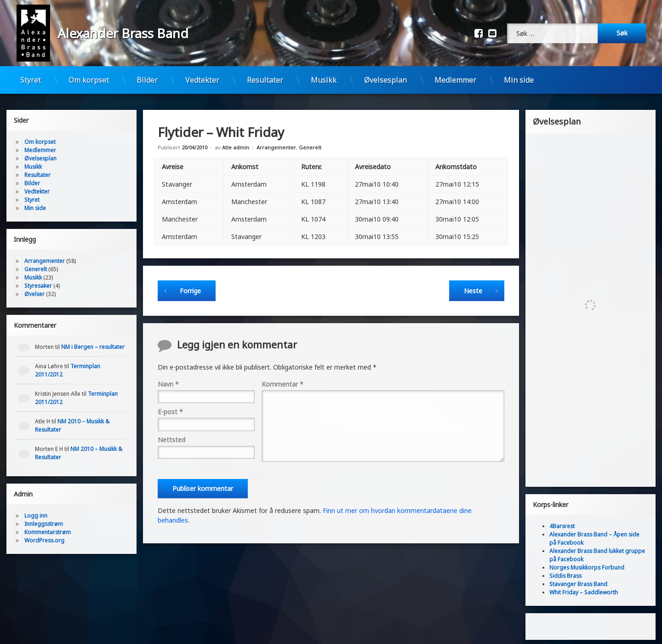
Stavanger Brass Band (578, 579)
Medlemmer (455, 80)
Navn (168, 379)
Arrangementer (276, 142)
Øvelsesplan (385, 80)
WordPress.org (44, 535)
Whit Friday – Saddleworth (584, 587)
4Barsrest (562, 521)
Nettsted (171, 435)
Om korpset (89, 80)
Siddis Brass (565, 571)
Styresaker (38, 281)
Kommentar (282, 379)
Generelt (310, 142)
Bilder (147, 80)
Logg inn (36, 510)
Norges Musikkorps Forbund (587, 562)
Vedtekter (202, 80)
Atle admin (236, 142)
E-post (170, 407)
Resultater (265, 80)
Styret (31, 80)
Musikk (324, 80)
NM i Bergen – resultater (93, 342)
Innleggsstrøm (44, 519)
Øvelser (34, 289)
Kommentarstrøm (48, 527)
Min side (519, 80)
